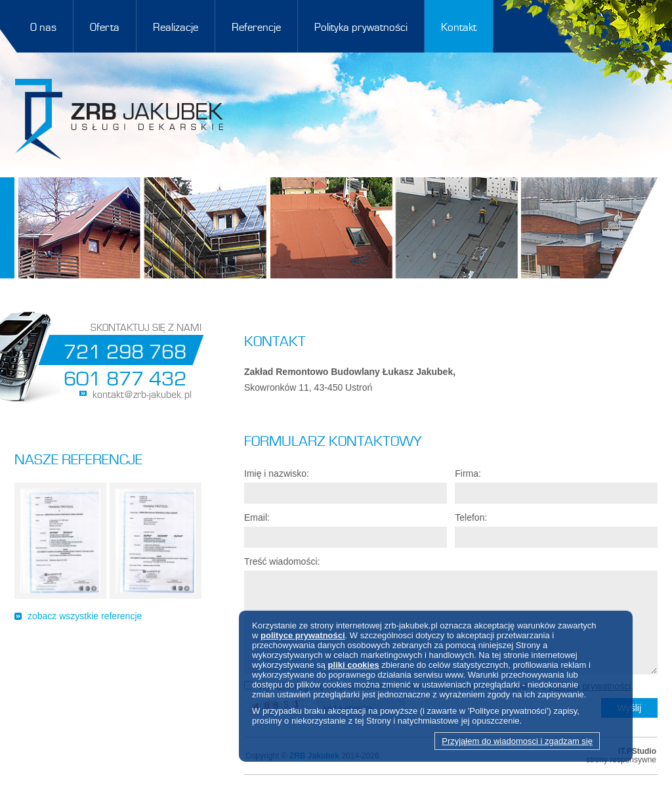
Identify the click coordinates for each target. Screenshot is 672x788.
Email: (257, 517)
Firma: (468, 473)
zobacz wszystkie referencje (85, 616)
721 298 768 (125, 349)
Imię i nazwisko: (277, 473)
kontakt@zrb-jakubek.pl (142, 393)
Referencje (256, 26)
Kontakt (459, 26)
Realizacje (176, 26)
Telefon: (471, 517)
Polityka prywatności (361, 26)
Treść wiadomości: (282, 561)
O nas (43, 26)
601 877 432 (125, 376)
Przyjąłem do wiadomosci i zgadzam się (517, 741)
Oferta (105, 26)
